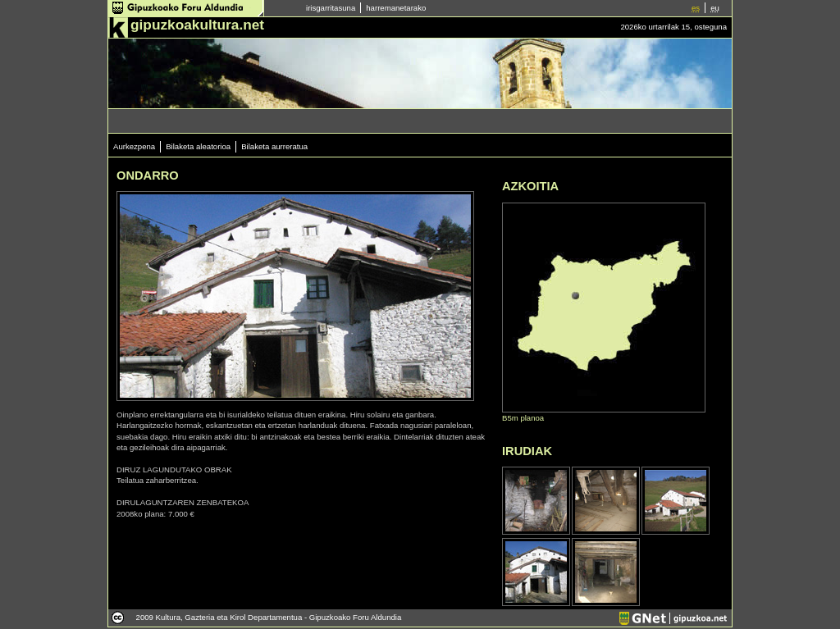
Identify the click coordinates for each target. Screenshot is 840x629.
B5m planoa (523, 418)
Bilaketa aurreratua (274, 146)
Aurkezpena (134, 146)
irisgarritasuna (331, 8)
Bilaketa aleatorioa (198, 146)
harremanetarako (396, 8)
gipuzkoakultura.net (197, 25)
